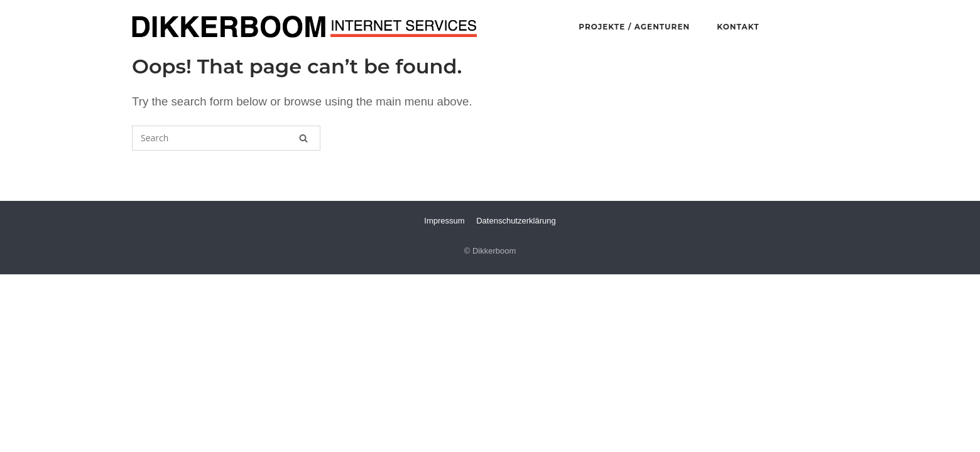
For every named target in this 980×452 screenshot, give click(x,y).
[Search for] (226, 138)
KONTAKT (738, 27)
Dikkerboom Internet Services (305, 27)
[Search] (303, 138)
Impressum (444, 221)
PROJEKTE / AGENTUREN (634, 27)
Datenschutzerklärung (516, 221)
